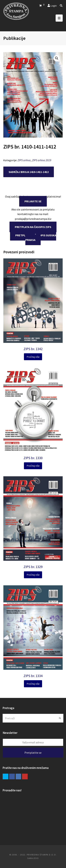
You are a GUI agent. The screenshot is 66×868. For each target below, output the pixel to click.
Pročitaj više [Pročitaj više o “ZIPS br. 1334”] (33, 684)
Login (54, 6)
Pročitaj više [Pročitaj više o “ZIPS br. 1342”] (33, 357)
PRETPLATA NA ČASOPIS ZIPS (33, 227)
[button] (57, 58)
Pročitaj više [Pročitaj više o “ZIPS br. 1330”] (33, 466)
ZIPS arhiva (24, 160)
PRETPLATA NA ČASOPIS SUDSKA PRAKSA (36, 238)
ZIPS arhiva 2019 (42, 160)
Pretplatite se (33, 753)
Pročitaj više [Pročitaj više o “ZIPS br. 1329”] (33, 575)
